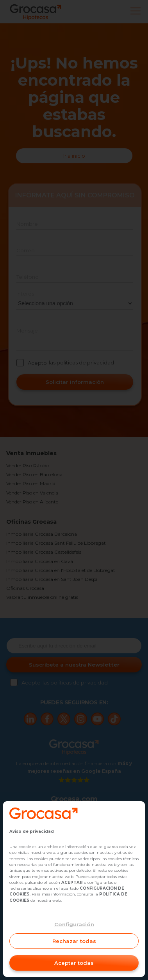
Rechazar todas (74, 941)
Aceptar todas (74, 963)
